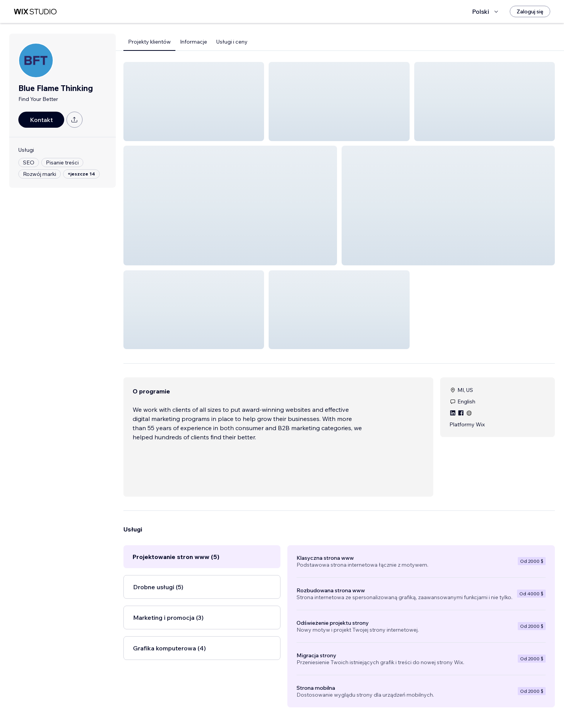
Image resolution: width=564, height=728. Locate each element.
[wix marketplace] (35, 12)
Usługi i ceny (232, 42)
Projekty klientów (149, 42)
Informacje (194, 42)
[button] (194, 102)
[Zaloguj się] (530, 11)
